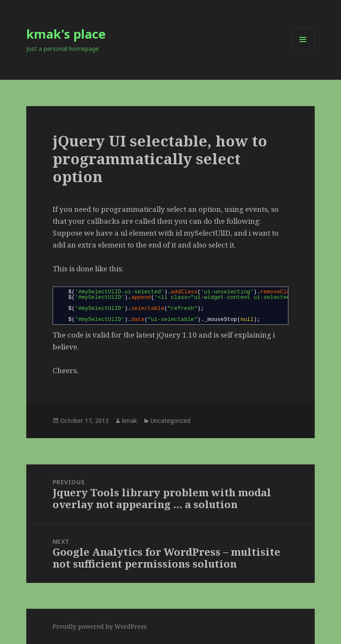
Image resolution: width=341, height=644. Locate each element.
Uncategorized (170, 420)
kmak (130, 420)
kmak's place (66, 34)
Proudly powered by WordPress (100, 626)
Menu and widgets (303, 51)
